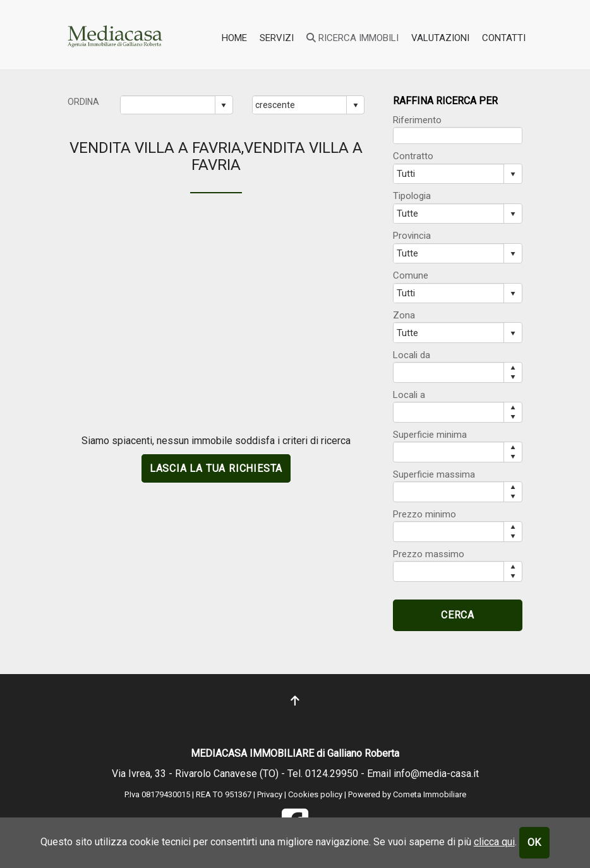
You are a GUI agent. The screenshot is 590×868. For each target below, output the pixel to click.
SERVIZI (277, 38)
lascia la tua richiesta (216, 468)
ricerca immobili (352, 38)
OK (535, 842)
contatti (504, 38)
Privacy (270, 794)
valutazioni (440, 38)
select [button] (224, 105)
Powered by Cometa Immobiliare (407, 794)
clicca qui (494, 842)
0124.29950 (332, 774)
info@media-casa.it (436, 774)
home (234, 38)
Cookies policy (316, 794)
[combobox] (168, 105)
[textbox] (458, 136)
